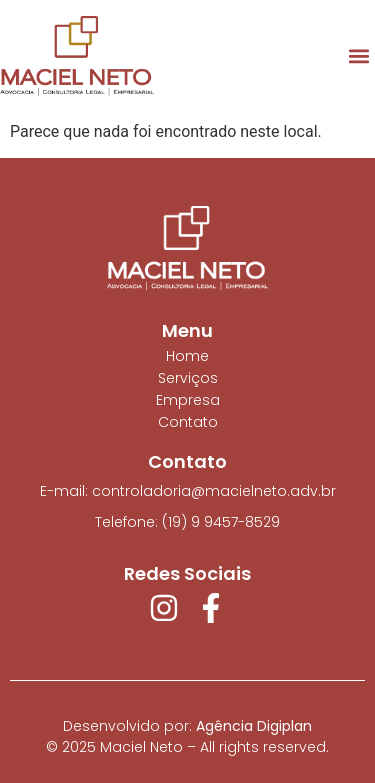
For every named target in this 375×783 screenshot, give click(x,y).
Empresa (188, 400)
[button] (358, 56)
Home (187, 356)
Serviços (188, 378)
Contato (188, 422)
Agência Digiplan (254, 726)
